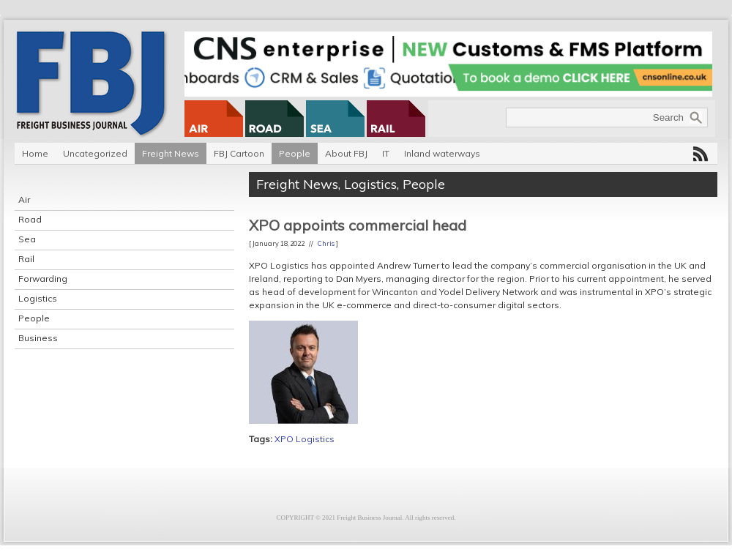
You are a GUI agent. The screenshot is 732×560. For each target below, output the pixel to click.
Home (35, 153)
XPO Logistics (305, 439)
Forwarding (43, 279)
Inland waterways (442, 153)
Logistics (38, 298)
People (295, 153)
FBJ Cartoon (239, 153)
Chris (326, 243)
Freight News (171, 153)
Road (30, 219)
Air (24, 199)
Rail (26, 259)
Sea (27, 239)
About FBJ (346, 153)
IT (386, 153)
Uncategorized (95, 153)
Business (38, 338)
